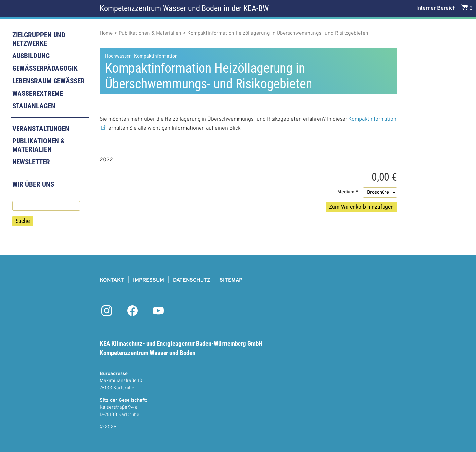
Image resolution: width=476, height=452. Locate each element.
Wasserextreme (38, 94)
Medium (346, 192)
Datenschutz (192, 280)
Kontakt (112, 280)
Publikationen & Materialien (38, 145)
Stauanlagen (34, 106)
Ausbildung (31, 56)
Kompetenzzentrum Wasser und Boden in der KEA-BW (184, 8)
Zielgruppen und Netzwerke (39, 39)
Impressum (148, 280)
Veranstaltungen (41, 129)
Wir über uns (33, 184)
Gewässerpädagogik (45, 68)
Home (106, 34)
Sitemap (231, 280)
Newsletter (31, 162)
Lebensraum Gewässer (48, 81)
